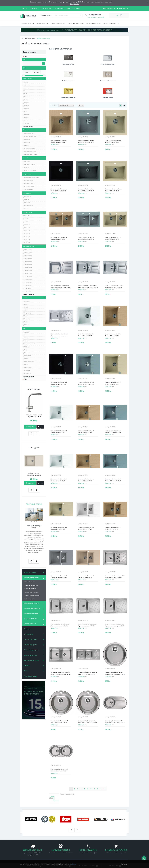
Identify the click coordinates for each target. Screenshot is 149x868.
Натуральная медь (30, 148)
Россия (26, 316)
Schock (26, 120)
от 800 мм (27, 239)
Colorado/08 (28, 373)
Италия (26, 304)
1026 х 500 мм (28, 267)
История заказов (81, 839)
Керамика (27, 139)
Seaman (26, 123)
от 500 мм (27, 231)
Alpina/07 (27, 332)
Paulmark (27, 115)
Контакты (77, 8)
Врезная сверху (29, 181)
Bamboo (27, 88)
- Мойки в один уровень (31, 613)
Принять (124, 864)
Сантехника (28, 629)
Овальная (27, 203)
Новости (68, 8)
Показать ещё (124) (28, 377)
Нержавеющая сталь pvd (31, 154)
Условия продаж (25, 845)
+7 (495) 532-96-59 (111, 841)
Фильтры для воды (110, 23)
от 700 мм (27, 237)
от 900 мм (27, 242)
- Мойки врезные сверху (31, 577)
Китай (26, 307)
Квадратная (28, 197)
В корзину (30, 427)
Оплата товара (41, 8)
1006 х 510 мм (28, 262)
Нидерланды (28, 313)
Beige (26, 350)
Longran (27, 106)
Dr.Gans (26, 94)
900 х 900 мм (28, 216)
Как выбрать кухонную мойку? (34, 527)
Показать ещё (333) (28, 294)
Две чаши (27, 161)
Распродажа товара (31, 639)
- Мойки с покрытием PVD (32, 595)
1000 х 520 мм (28, 259)
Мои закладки (80, 842)
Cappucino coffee (29, 362)
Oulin (26, 112)
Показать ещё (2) (28, 127)
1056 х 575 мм (28, 270)
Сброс (25, 56)
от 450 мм (27, 228)
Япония (26, 325)
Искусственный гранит (31, 136)
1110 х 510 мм (28, 279)
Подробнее (74, 4)
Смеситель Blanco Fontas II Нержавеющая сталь (34, 416)
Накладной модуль (30, 184)
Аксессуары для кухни (94, 23)
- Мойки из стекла (29, 599)
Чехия (26, 322)
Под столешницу (29, 186)
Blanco (26, 91)
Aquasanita (27, 85)
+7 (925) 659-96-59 (111, 844)
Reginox (26, 117)
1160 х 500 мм (28, 282)
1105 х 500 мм (28, 276)
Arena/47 (27, 338)
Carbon (26, 365)
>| (105, 755)
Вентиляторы (28, 634)
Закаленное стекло (30, 133)
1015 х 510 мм (28, 265)
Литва (26, 310)
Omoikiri (27, 109)
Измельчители (53, 850)
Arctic (26, 335)
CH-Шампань (28, 367)
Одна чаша (27, 167)
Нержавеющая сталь (30, 151)
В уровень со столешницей (32, 178)
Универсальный (29, 189)
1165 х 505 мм (28, 288)
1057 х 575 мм (28, 273)
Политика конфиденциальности (30, 847)
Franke (26, 100)
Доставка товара (27, 8)
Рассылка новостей (82, 845)
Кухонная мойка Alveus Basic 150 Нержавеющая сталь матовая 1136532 (114, 254)
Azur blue (27, 341)
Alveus (26, 82)
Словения (27, 319)
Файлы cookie (25, 850)
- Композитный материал (31, 592)
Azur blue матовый (29, 344)
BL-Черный (27, 353)
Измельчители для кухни (76, 23)
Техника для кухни (28, 23)
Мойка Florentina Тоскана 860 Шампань (34, 474)
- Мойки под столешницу (31, 603)
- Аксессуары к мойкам (30, 619)
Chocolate (27, 370)
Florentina (27, 97)
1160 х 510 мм (28, 285)
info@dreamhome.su (111, 847)
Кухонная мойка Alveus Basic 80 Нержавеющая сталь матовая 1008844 (60, 302)
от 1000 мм (27, 219)
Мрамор (27, 145)
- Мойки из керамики (30, 589)
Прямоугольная (29, 206)
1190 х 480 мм (28, 291)
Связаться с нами (26, 853)
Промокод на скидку (55, 8)
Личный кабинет (81, 836)
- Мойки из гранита (30, 582)
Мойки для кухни (43, 23)
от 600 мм (27, 234)
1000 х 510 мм (28, 256)
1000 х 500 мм (28, 250)
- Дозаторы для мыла (30, 624)
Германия (27, 301)
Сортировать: (54, 72)
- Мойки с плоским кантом (31, 608)
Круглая (27, 200)
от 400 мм (27, 225)
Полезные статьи (34, 504)
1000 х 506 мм (28, 253)
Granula (26, 103)
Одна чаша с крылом (30, 170)
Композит (27, 142)
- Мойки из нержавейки (31, 585)
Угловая (27, 209)
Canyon (26, 359)
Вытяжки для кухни (30, 655)
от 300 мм (27, 222)
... (119, 23)
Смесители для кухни (58, 23)
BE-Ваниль (27, 347)
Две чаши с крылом (30, 164)
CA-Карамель (28, 356)
